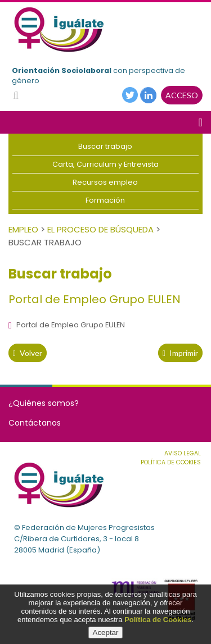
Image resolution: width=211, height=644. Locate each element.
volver (28, 353)
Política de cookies (171, 462)
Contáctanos (35, 423)
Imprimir (180, 353)
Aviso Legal (183, 453)
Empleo (23, 229)
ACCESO (182, 95)
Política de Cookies (158, 620)
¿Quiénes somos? (44, 403)
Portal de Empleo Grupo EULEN (67, 325)
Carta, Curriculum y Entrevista (105, 164)
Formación (105, 200)
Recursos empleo (105, 182)
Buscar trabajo (105, 146)
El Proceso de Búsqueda (100, 229)
